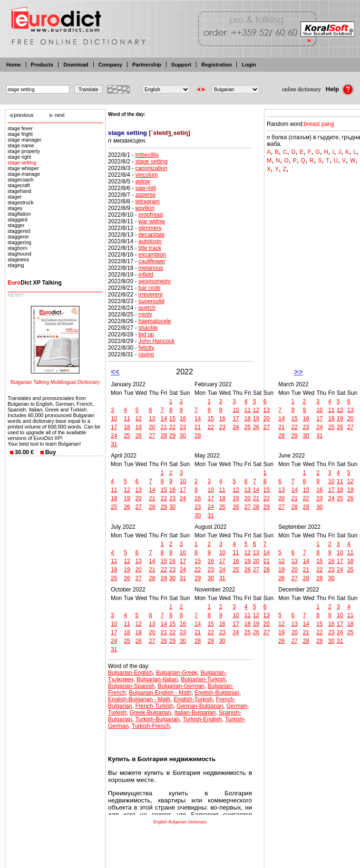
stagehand (19, 191)
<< (115, 372)
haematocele (155, 321)
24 (114, 436)
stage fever (20, 128)
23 (183, 427)
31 (114, 444)
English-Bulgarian (217, 693)
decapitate (151, 235)
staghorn (17, 248)
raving (146, 354)
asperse (145, 195)
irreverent (151, 295)
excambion (152, 255)
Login (249, 65)
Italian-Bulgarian (195, 713)
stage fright (20, 134)
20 (152, 427)
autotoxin (150, 241)
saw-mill (145, 188)
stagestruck (21, 202)
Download (76, 65)
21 (164, 427)
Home (14, 65)
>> (298, 372)
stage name (21, 145)
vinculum (146, 175)
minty (145, 315)
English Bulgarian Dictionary (180, 822)
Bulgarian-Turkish (204, 679)
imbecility (147, 155)
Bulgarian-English (130, 673)
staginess (18, 259)
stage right (19, 157)
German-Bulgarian (200, 706)
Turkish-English (202, 719)
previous (24, 115)
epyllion (145, 208)
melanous (151, 268)
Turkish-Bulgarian (157, 719)
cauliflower (152, 261)
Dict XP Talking (35, 283)
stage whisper (23, 168)
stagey (15, 208)
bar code (150, 288)
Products (42, 65)
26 (139, 436)
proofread (151, 215)
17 (114, 427)
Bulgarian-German (181, 686)
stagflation (19, 214)
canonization (151, 168)
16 (183, 419)
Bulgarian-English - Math (160, 693)
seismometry (155, 281)
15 (172, 419)
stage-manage (24, 174)
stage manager (24, 140)
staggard (17, 219)
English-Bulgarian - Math (139, 699)
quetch (147, 308)
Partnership (147, 65)
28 (164, 436)
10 (114, 419)
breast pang (319, 124)
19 (139, 427)
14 (164, 419)
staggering (19, 242)
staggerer (18, 237)
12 (139, 419)
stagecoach (21, 180)
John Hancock (156, 341)
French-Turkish (154, 706)
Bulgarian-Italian (157, 679)
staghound (19, 254)
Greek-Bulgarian (151, 713)
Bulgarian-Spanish (131, 686)
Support (181, 65)
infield (146, 275)
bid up (146, 334)
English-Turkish (193, 699)
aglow (142, 181)
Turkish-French (151, 726)
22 (172, 427)
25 (127, 436)
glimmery (150, 228)
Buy (51, 452)
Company (110, 65)
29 (172, 436)
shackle (148, 328)
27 (152, 436)
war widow (152, 221)
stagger (16, 225)
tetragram (147, 201)
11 (127, 419)
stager (15, 197)
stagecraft (19, 185)
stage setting (22, 162)
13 (152, 419)
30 (183, 436)
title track (150, 248)
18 (127, 427)
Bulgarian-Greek (177, 673)
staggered (19, 231)
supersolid (151, 301)
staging (16, 265)
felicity (146, 348)
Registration (216, 65)
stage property (24, 151)
